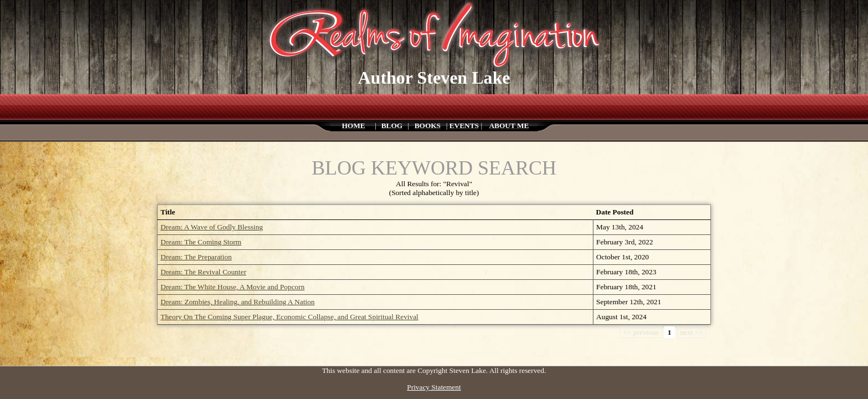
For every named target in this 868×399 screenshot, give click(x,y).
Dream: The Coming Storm (201, 242)
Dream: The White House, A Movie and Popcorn (232, 287)
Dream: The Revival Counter (203, 272)
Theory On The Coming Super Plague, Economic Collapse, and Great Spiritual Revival (290, 317)
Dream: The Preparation (196, 257)
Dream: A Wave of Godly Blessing (212, 227)
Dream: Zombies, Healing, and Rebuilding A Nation (237, 302)
